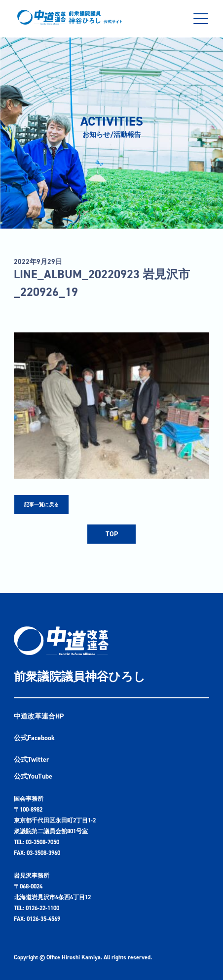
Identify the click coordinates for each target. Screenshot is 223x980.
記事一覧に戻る (41, 505)
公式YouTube (33, 776)
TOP (112, 534)
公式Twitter (32, 760)
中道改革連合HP (39, 716)
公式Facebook (34, 738)
